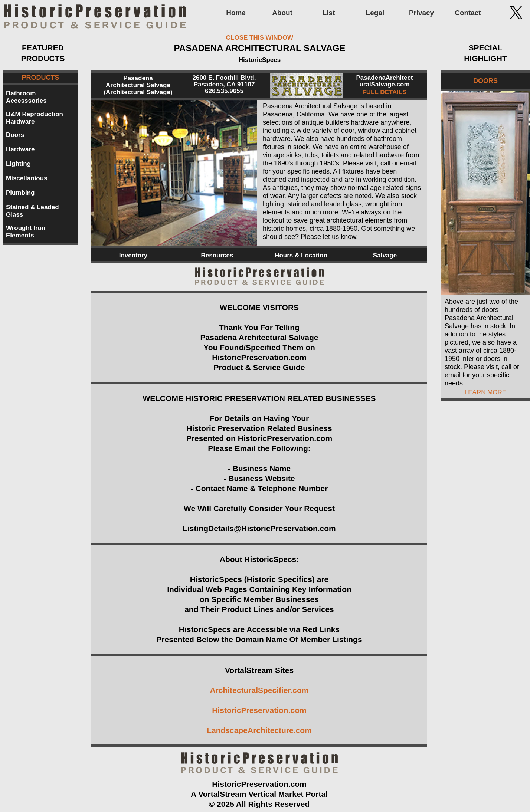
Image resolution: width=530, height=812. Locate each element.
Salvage (385, 255)
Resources (217, 255)
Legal (375, 13)
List (329, 13)
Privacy (421, 13)
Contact (468, 13)
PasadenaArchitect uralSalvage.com (384, 81)
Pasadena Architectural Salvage (138, 82)
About (282, 13)
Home (236, 13)
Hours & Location (301, 255)
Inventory (133, 255)
